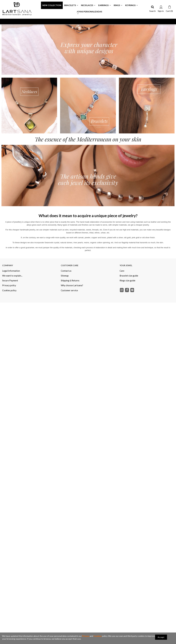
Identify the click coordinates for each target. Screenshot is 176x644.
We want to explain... (12, 276)
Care (122, 271)
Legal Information (11, 271)
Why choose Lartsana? (72, 285)
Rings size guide (127, 280)
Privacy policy (9, 285)
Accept (161, 637)
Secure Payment (10, 280)
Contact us (66, 271)
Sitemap (65, 276)
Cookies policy (9, 290)
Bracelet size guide (129, 276)
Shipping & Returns (70, 280)
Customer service (69, 290)
